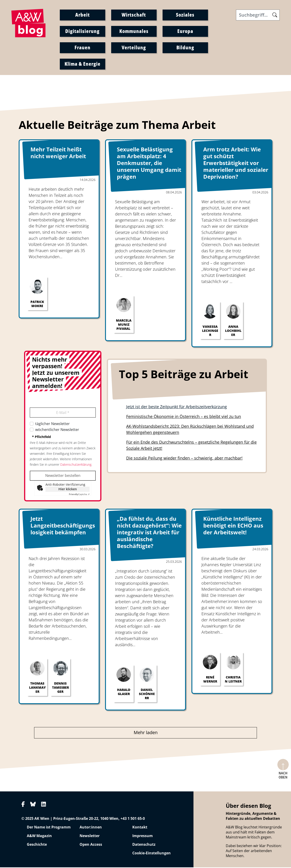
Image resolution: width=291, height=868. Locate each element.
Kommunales (134, 32)
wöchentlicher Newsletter (57, 430)
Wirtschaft (134, 15)
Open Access (91, 845)
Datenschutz (144, 845)
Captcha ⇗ (79, 495)
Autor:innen (91, 828)
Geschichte (37, 845)
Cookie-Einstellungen (152, 854)
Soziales (185, 15)
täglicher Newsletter (53, 424)
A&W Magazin (39, 836)
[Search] (258, 16)
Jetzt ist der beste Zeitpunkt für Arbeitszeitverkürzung (177, 407)
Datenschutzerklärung (76, 465)
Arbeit (83, 15)
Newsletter (90, 836)
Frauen (83, 48)
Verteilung (134, 48)
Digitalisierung (82, 32)
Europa (185, 32)
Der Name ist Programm (49, 828)
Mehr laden (146, 733)
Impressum (143, 836)
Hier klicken (68, 490)
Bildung (185, 48)
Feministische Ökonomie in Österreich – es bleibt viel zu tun (184, 417)
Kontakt (140, 828)
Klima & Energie (83, 64)
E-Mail (63, 413)
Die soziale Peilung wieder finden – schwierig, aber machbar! (184, 459)
